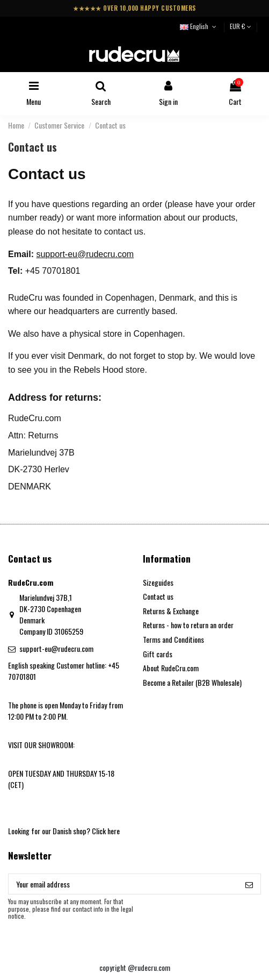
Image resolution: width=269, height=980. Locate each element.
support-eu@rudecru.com (85, 254)
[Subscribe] (249, 884)
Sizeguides (158, 582)
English (199, 26)
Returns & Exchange (171, 611)
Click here (106, 831)
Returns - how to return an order (188, 625)
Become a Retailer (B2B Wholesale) (192, 682)
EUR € (241, 26)
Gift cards (158, 654)
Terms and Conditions (173, 639)
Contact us (158, 596)
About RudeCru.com (171, 668)
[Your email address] (123, 884)
